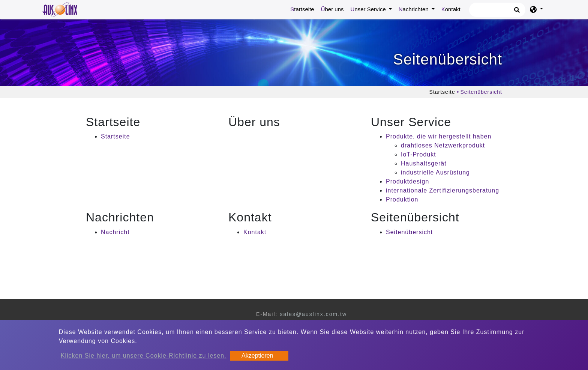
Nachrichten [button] (414, 9)
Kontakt (451, 9)
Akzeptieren (257, 356)
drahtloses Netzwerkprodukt (443, 145)
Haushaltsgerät (424, 163)
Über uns (332, 9)
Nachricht (115, 232)
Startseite (304, 9)
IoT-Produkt (418, 154)
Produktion (402, 199)
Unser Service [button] (369, 9)
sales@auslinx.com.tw (313, 314)
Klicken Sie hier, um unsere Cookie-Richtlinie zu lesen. (144, 356)
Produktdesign (407, 181)
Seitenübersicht (409, 232)
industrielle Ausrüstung (435, 172)
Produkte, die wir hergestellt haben (439, 136)
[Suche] (497, 10)
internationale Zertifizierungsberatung (442, 190)
